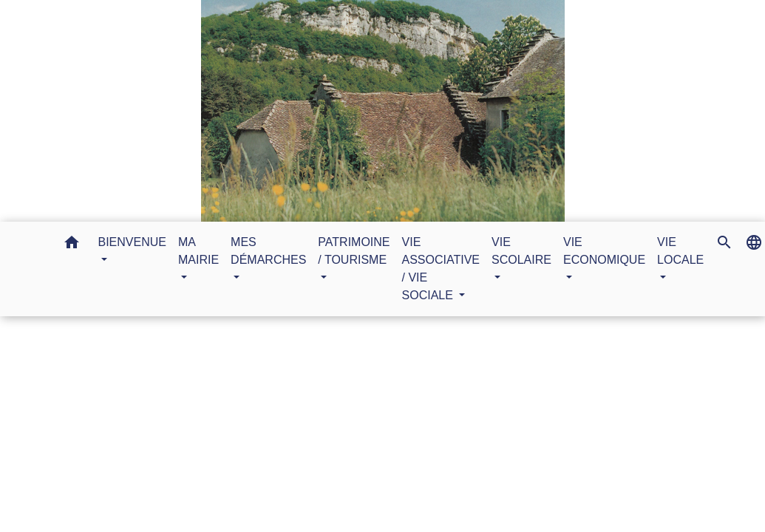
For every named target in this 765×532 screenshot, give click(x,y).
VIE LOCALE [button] (680, 251)
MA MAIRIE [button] (198, 251)
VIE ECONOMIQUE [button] (604, 251)
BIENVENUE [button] (132, 242)
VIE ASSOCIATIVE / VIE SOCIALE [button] (441, 269)
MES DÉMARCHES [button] (268, 251)
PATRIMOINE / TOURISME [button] (354, 251)
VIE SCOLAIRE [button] (521, 251)
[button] (72, 245)
